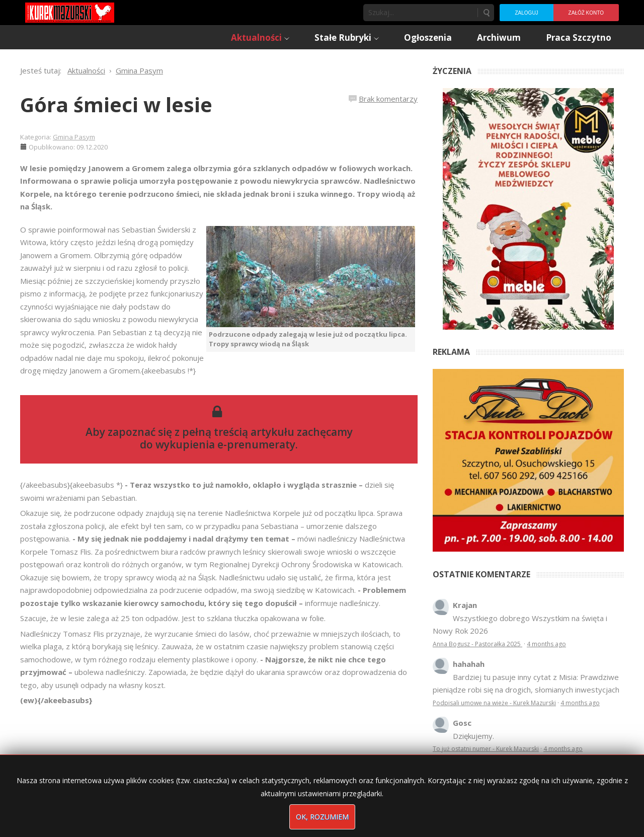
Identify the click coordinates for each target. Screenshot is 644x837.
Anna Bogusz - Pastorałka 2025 (477, 644)
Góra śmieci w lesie (116, 104)
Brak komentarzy (388, 99)
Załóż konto (586, 13)
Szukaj (486, 13)
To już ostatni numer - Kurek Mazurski (486, 749)
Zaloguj (526, 13)
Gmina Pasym (74, 137)
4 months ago (546, 644)
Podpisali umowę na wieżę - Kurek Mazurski (494, 703)
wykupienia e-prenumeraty (225, 444)
